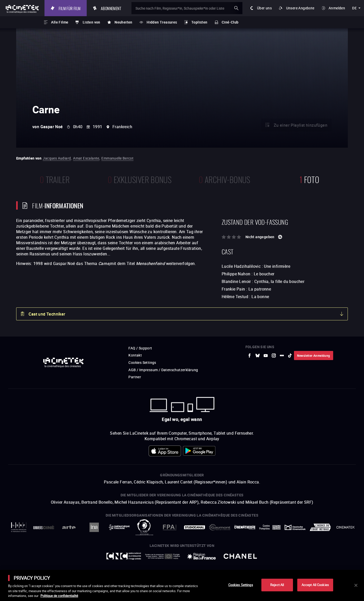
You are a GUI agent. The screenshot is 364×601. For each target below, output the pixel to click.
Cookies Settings (241, 585)
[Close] (356, 585)
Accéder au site (309, 563)
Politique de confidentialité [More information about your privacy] (59, 596)
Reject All (277, 585)
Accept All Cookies (315, 585)
